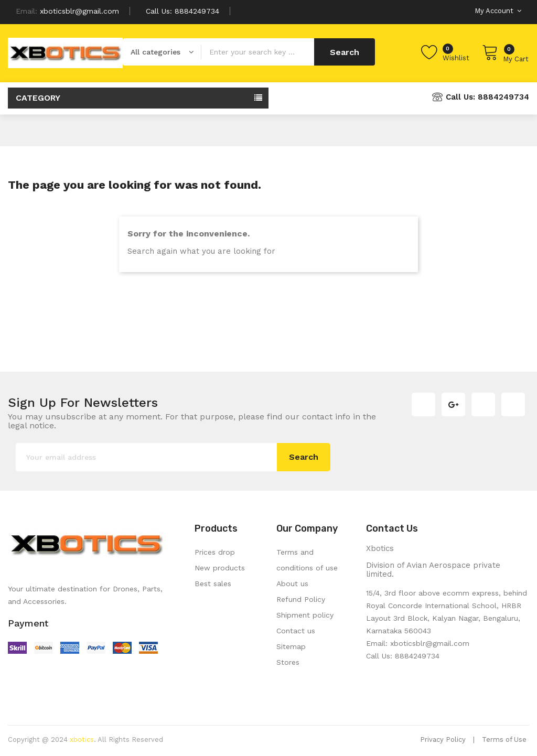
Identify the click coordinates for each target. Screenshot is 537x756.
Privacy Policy (443, 739)
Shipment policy (305, 615)
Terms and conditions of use (307, 560)
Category (38, 98)
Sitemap (291, 646)
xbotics (82, 739)
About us (292, 584)
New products (220, 568)
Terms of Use (504, 739)
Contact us (296, 631)
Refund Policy (301, 599)
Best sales (213, 584)
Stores (288, 662)
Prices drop (215, 552)
